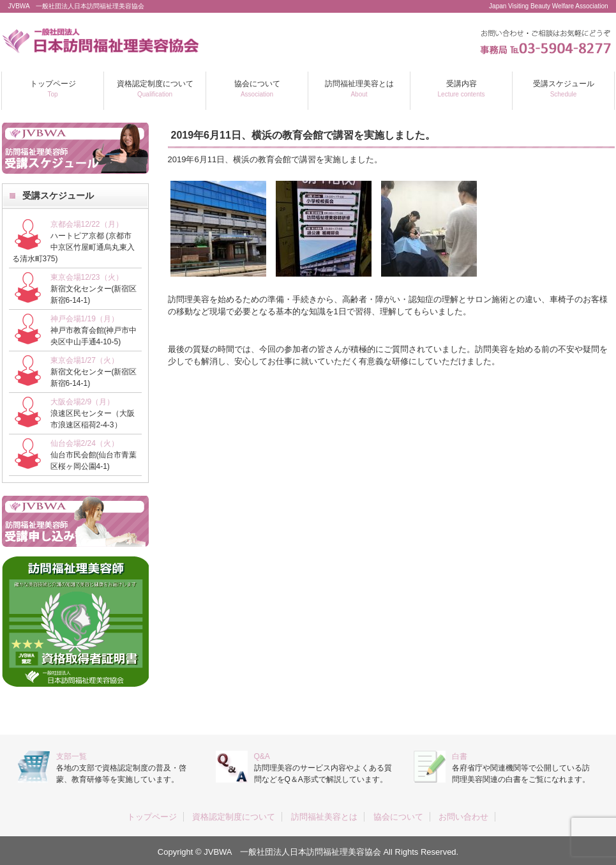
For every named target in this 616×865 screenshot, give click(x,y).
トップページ (53, 88)
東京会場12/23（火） (87, 277)
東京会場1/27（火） (85, 360)
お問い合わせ (463, 817)
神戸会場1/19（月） (85, 319)
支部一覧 (71, 756)
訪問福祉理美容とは (359, 88)
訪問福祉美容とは (324, 817)
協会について (257, 88)
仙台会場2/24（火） (85, 443)
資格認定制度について (155, 88)
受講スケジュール (564, 88)
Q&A (262, 756)
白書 (460, 756)
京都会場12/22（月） (87, 224)
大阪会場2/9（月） (83, 402)
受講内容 (462, 88)
